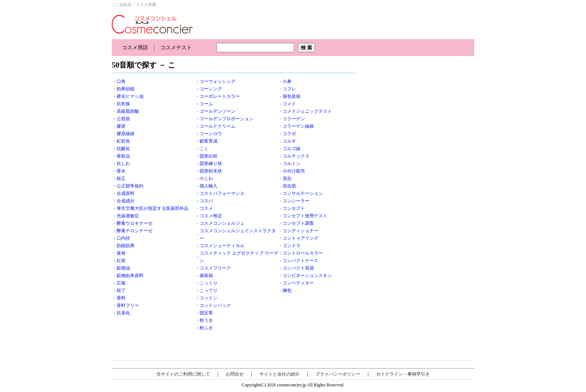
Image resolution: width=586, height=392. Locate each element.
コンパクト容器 (298, 268)
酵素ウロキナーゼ (135, 223)
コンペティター (298, 283)
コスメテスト (176, 48)
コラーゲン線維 (298, 126)
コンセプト (294, 208)
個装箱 (206, 276)
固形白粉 (209, 156)
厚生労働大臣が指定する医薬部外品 (152, 208)
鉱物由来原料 (130, 276)
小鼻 (287, 81)
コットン (209, 298)
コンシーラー (296, 201)
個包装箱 (292, 96)
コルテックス (296, 156)
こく (204, 149)
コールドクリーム (218, 126)
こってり (209, 290)
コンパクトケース (300, 261)
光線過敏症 (128, 216)
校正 (121, 178)
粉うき (206, 320)
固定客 (206, 313)
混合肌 (289, 186)
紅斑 (121, 261)
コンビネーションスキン (307, 276)
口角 (121, 81)
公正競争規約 (130, 186)
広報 (121, 283)
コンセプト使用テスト (305, 216)
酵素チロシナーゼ (135, 231)
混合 (287, 178)
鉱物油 (123, 268)
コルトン (292, 164)
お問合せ (235, 374)
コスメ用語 (135, 48)
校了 (121, 290)
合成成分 (126, 201)
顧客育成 (209, 141)
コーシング (211, 89)
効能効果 (126, 246)
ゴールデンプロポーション (226, 119)
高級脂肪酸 (128, 111)
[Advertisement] (418, 108)
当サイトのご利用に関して (183, 374)
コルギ (289, 141)
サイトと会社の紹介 (280, 374)
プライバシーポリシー (338, 374)
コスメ (206, 208)
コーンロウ (211, 134)
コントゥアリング (300, 238)
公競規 (123, 119)
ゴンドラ (292, 246)
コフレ (289, 89)
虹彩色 (123, 141)
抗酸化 (123, 149)
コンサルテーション (303, 193)
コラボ (289, 134)
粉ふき (206, 328)
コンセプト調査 (298, 223)
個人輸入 (209, 186)
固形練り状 (211, 164)
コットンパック (215, 305)
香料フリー (128, 305)
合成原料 (126, 193)
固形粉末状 (211, 171)
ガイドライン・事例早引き (403, 374)
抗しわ (123, 164)
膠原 (121, 126)
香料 (121, 298)
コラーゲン (294, 119)
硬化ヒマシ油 (130, 96)
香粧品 (123, 156)
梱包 (287, 290)
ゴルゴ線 (292, 149)
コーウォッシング (218, 81)
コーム (206, 104)
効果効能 (126, 89)
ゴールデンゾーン (218, 111)
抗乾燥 (123, 104)
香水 (121, 171)
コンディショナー (300, 231)
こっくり (209, 283)
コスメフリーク (215, 268)
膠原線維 (126, 134)
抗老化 (123, 313)
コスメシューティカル (222, 246)
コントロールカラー (303, 253)
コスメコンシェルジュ (222, 223)
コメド (289, 104)
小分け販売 (294, 171)
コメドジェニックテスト (307, 111)
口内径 (123, 238)
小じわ (206, 178)
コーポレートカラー (220, 96)
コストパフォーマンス (222, 193)
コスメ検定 (211, 216)
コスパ (206, 201)
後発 (121, 253)
